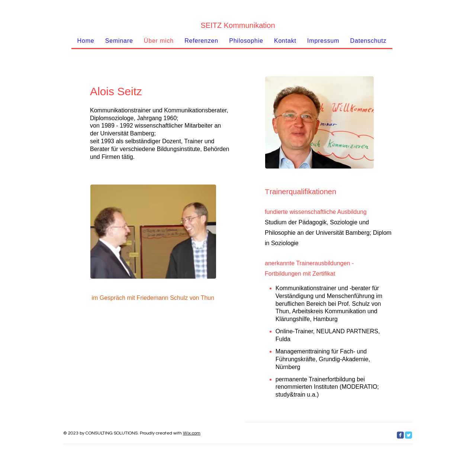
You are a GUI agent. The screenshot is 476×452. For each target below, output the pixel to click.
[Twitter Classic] (409, 435)
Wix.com (192, 433)
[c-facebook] (400, 435)
